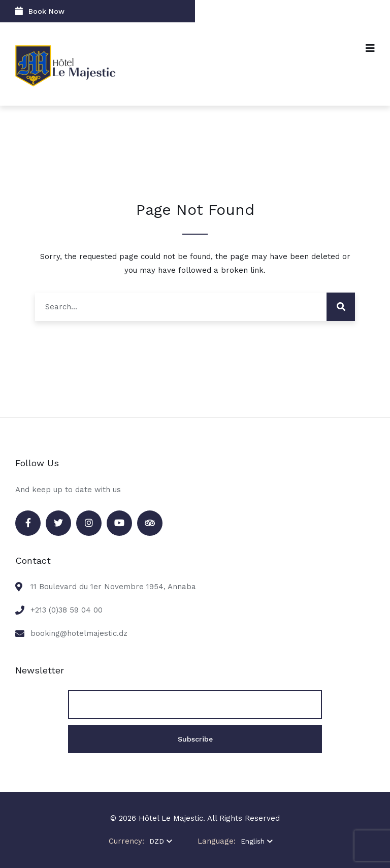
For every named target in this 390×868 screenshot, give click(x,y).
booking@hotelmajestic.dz (79, 633)
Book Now (40, 11)
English (257, 841)
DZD (161, 841)
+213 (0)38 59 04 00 (67, 610)
